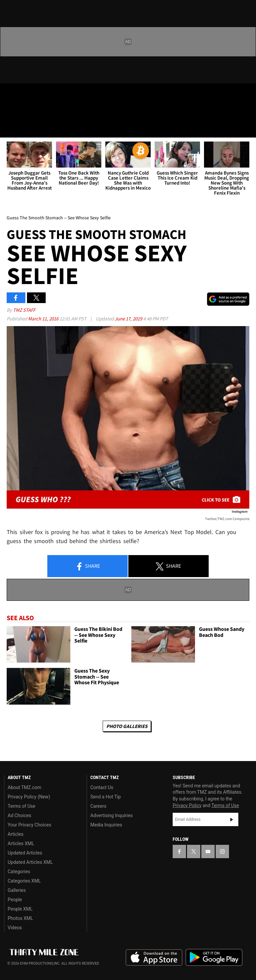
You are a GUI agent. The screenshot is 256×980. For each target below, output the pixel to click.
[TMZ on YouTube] (208, 851)
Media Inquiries (106, 825)
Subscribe (232, 819)
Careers (98, 806)
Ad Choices (19, 815)
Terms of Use (21, 806)
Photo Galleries (127, 726)
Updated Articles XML (30, 862)
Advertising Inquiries (111, 815)
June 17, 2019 (129, 319)
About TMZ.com (24, 787)
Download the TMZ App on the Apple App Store (154, 958)
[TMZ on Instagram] (59, 94)
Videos (15, 928)
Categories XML (24, 881)
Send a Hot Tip (105, 797)
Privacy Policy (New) (29, 797)
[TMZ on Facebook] (11, 94)
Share (88, 566)
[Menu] (9, 128)
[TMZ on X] (27, 94)
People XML (20, 909)
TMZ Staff (24, 310)
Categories (19, 872)
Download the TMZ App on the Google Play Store (214, 957)
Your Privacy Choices (29, 825)
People (15, 900)
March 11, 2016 (44, 319)
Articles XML (21, 843)
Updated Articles (25, 853)
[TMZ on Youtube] (43, 94)
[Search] (247, 128)
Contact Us (102, 787)
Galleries (17, 890)
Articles (16, 834)
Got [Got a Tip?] (22, 112)
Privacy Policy (187, 805)
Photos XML (20, 918)
